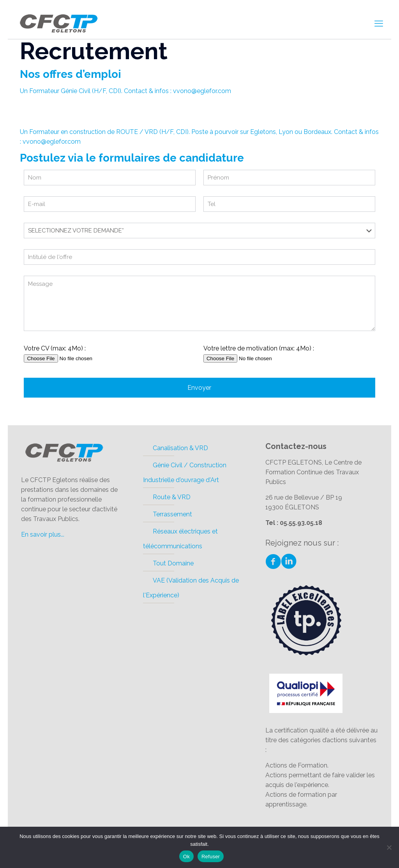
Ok (186, 857)
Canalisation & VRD (180, 448)
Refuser (211, 857)
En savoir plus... (43, 534)
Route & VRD (172, 497)
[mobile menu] (379, 23)
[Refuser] (389, 847)
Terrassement (172, 514)
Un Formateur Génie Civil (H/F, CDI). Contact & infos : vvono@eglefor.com (125, 91)
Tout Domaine (173, 563)
